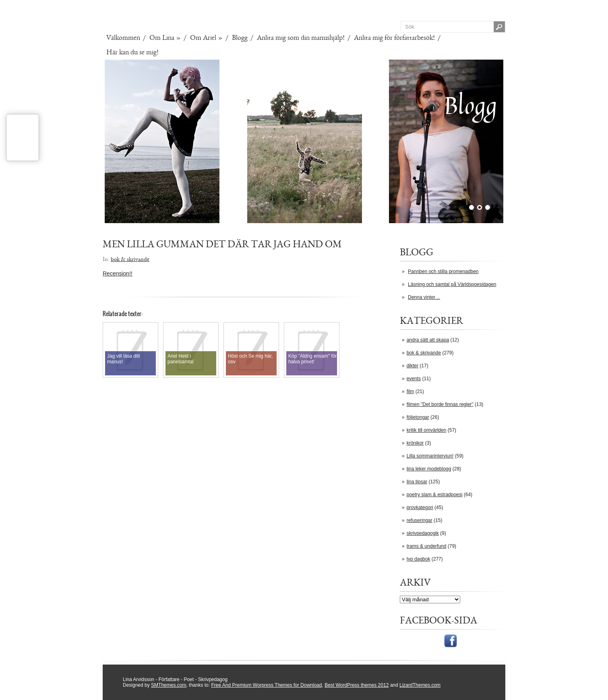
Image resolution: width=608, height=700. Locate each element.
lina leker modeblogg (429, 469)
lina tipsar (417, 482)
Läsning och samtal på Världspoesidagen (452, 284)
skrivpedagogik (423, 533)
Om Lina (165, 38)
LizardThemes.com (420, 685)
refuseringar (420, 520)
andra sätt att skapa (428, 340)
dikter (413, 366)
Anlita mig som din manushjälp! (301, 38)
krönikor (415, 443)
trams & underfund (427, 546)
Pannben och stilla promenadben (443, 271)
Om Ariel (206, 38)
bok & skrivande (424, 353)
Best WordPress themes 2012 (357, 685)
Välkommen (123, 38)
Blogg (240, 38)
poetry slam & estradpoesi (435, 495)
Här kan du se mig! (132, 52)
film (411, 391)
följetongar (418, 417)
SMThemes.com (169, 685)
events (414, 379)
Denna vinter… (424, 297)
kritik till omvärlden (427, 430)
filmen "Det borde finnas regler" (440, 404)
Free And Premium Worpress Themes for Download (266, 685)
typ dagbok (419, 559)
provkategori (420, 507)
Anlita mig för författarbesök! (394, 38)
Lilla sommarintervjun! (430, 456)
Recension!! (118, 273)
